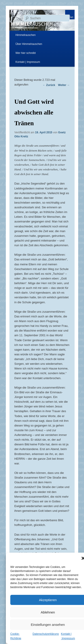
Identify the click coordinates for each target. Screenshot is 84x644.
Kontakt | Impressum (28, 62)
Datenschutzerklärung (46, 634)
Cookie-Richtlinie (16, 636)
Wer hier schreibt (26, 53)
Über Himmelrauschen (29, 44)
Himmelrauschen (26, 35)
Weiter (64, 85)
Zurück (49, 85)
